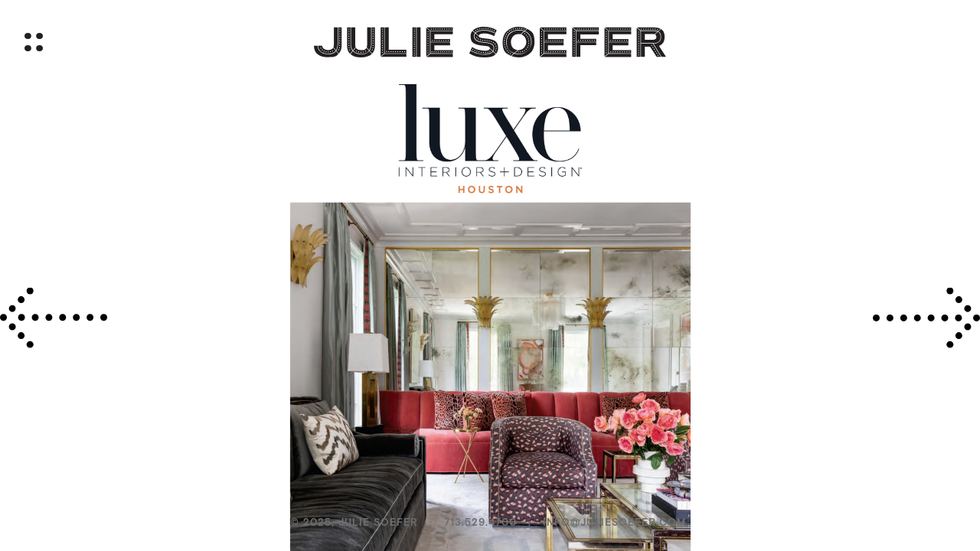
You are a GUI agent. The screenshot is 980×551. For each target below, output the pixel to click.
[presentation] (54, 318)
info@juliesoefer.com (614, 522)
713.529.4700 (480, 522)
